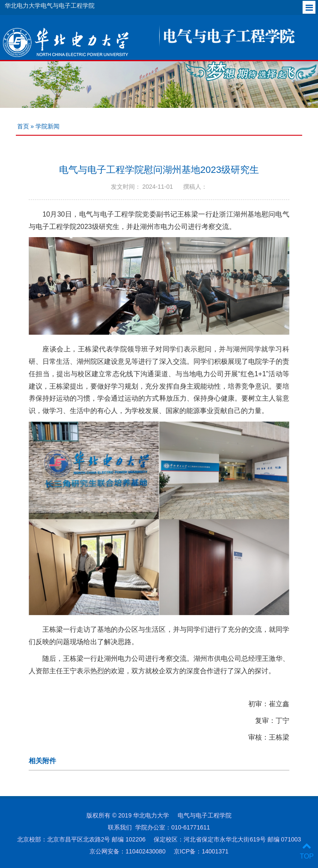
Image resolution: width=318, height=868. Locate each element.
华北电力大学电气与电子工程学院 (50, 6)
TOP (307, 851)
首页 (23, 126)
